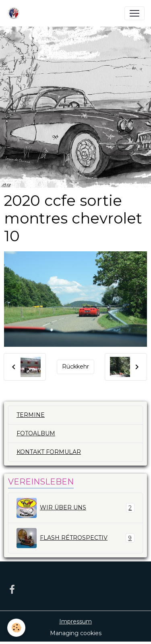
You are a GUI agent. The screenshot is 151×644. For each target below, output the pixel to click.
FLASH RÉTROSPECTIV (75, 538)
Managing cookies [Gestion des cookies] (76, 633)
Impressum (75, 621)
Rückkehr (75, 367)
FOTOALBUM (36, 433)
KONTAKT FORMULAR (49, 452)
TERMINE (31, 415)
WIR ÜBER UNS (75, 508)
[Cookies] (16, 628)
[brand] (15, 13)
